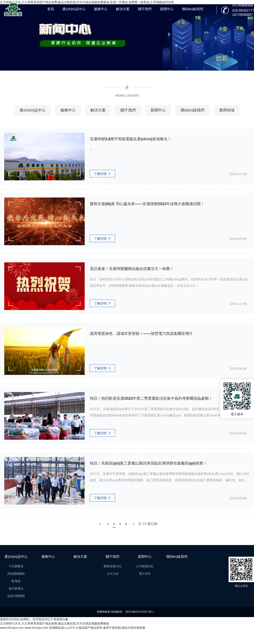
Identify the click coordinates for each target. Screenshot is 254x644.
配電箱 (16, 581)
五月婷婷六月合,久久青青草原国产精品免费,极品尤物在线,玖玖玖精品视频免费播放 (55, 623)
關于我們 (145, 9)
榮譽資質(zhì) (113, 566)
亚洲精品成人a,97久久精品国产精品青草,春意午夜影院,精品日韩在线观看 (97, 628)
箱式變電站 (16, 588)
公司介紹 (113, 574)
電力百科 (145, 574)
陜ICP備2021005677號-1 (140, 612)
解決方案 (123, 9)
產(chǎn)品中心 (74, 9)
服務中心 (101, 9)
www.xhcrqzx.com (12, 628)
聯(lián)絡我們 (193, 9)
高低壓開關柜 (16, 574)
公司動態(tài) (145, 566)
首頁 (51, 9)
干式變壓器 (16, 566)
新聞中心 (167, 9)
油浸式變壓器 (16, 596)
